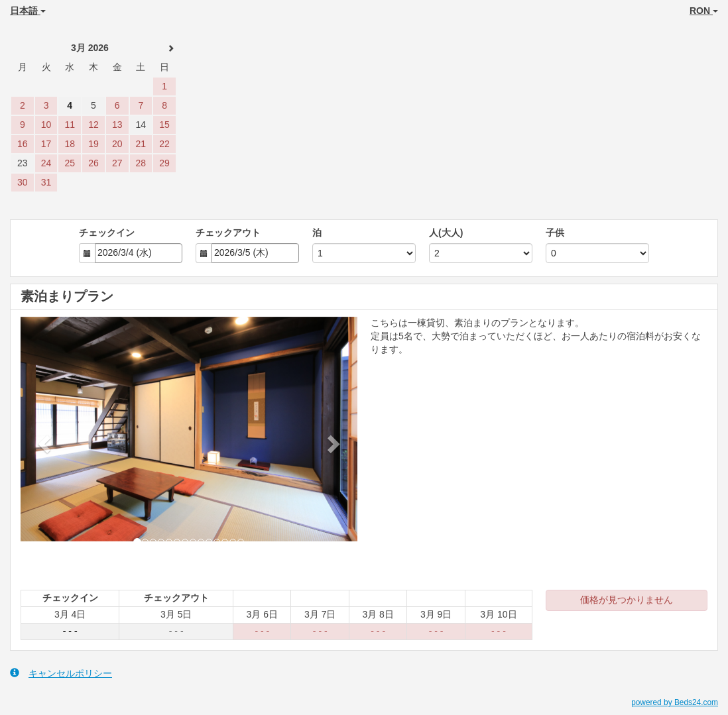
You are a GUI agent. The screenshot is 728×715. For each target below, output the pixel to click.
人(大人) (446, 233)
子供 (555, 233)
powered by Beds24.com (675, 702)
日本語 (28, 11)
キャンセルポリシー (61, 673)
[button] (46, 443)
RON (704, 11)
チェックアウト (228, 233)
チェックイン (107, 233)
